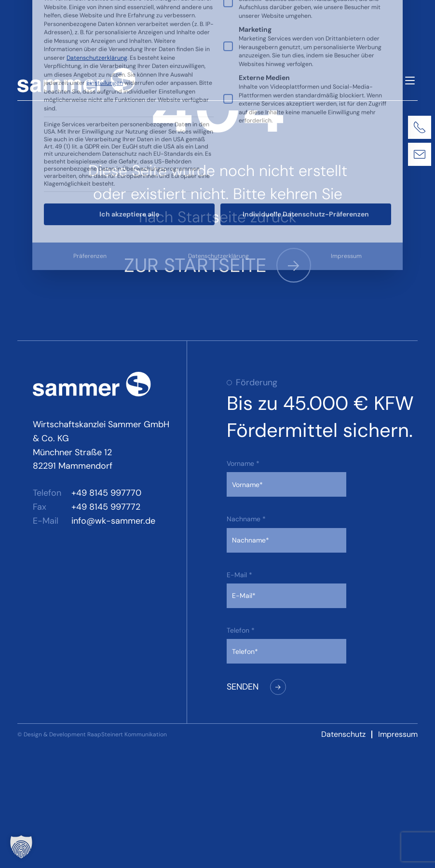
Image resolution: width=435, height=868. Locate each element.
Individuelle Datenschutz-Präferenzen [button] (306, 90)
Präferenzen (90, 132)
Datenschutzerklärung (218, 132)
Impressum (346, 132)
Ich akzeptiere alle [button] (129, 90)
